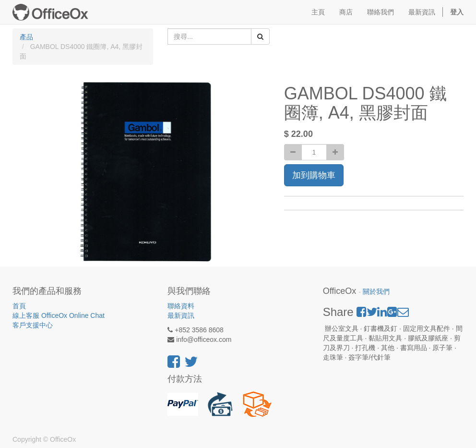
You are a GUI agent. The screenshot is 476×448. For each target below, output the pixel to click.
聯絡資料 (181, 306)
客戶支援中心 (33, 325)
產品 (26, 37)
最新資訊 (181, 315)
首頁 (19, 306)
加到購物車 (314, 175)
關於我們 (376, 292)
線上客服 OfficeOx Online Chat (59, 315)
